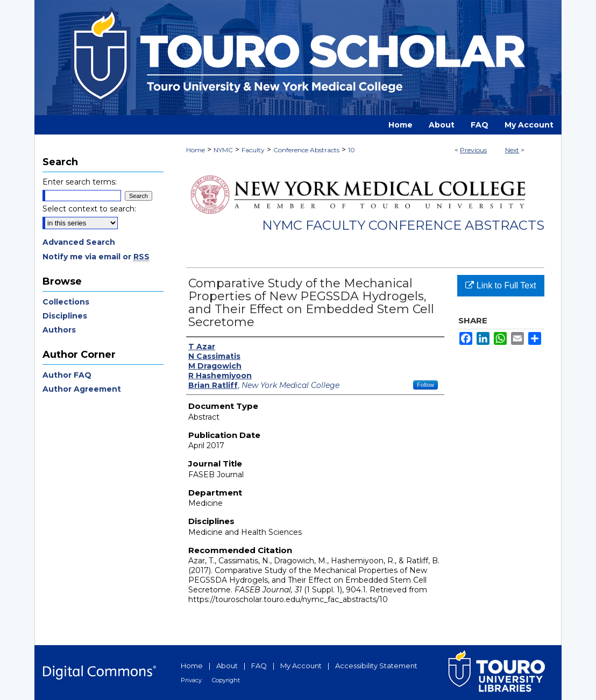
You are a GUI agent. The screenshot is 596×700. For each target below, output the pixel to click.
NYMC (223, 150)
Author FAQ (67, 375)
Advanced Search (79, 242)
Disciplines (65, 316)
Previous (473, 150)
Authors (59, 330)
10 (352, 150)
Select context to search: (89, 209)
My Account (301, 666)
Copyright (226, 680)
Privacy (191, 680)
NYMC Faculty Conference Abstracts (403, 225)
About (227, 666)
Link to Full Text (501, 285)
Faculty (253, 150)
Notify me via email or (96, 257)
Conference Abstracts (306, 150)
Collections (66, 302)
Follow (425, 385)
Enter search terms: (80, 182)
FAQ (259, 666)
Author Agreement (82, 389)
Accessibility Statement (376, 666)
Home (196, 150)
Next (512, 150)
